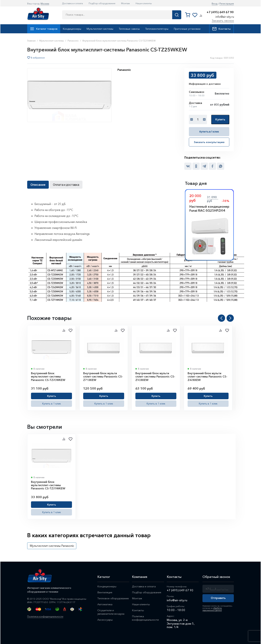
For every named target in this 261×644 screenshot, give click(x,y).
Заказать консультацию (209, 142)
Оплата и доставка (66, 185)
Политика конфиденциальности (45, 616)
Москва (45, 3)
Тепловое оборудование (113, 598)
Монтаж (125, 3)
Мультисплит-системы (100, 29)
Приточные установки (187, 29)
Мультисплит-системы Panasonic (52, 546)
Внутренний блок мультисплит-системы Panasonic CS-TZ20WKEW (48, 376)
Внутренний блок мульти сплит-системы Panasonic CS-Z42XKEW (207, 376)
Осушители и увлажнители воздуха (111, 612)
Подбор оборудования (102, 3)
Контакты (221, 29)
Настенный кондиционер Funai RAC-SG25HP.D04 (209, 209)
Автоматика (105, 604)
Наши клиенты (144, 3)
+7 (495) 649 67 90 (220, 12)
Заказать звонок (223, 21)
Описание (38, 185)
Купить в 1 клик (209, 132)
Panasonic (124, 70)
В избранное (38, 58)
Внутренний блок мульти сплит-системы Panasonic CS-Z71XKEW (103, 376)
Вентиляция (105, 592)
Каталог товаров (44, 29)
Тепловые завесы (129, 29)
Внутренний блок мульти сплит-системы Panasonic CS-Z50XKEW (155, 376)
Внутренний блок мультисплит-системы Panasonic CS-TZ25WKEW (48, 485)
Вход (215, 4)
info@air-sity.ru (225, 17)
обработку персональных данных (212, 609)
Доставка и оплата (72, 3)
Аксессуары (105, 620)
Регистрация (227, 4)
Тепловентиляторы (157, 29)
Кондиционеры (72, 29)
